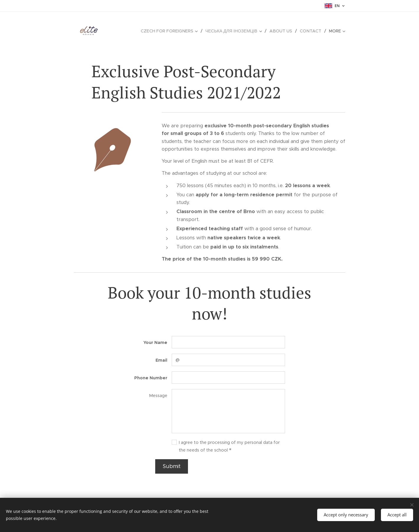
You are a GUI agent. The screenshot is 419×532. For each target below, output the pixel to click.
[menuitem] (175, 31)
